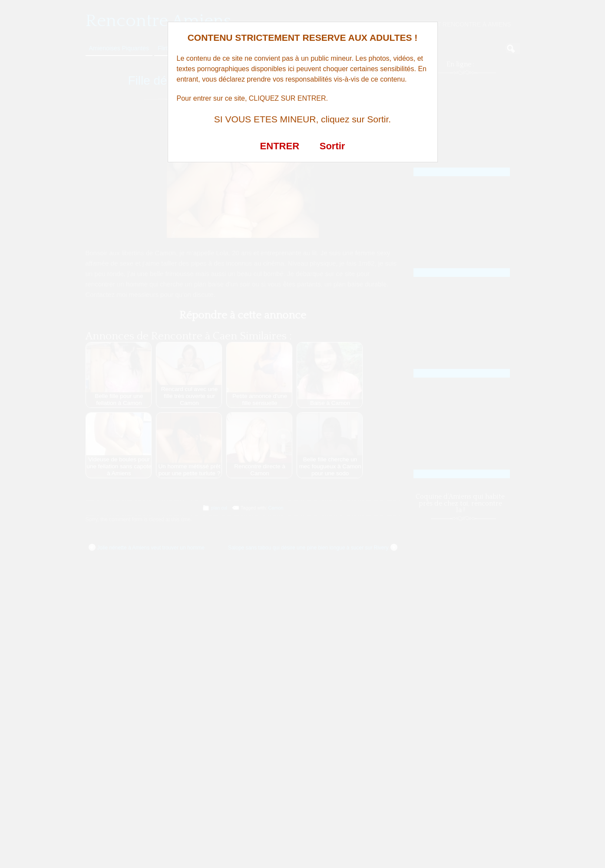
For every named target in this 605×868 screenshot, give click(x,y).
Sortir (332, 146)
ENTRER (280, 146)
